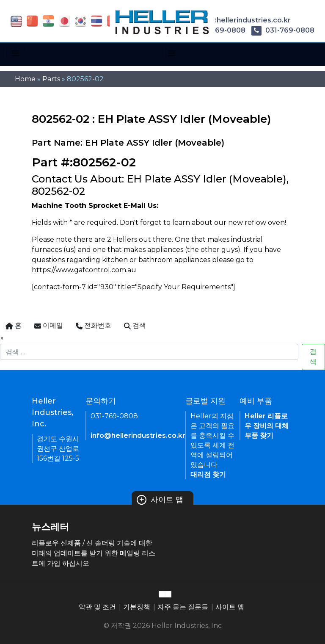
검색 (313, 357)
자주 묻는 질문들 (183, 607)
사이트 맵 (160, 500)
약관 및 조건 (97, 607)
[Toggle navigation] (15, 53)
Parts (51, 79)
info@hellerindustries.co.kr (237, 20)
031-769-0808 (283, 30)
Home (25, 79)
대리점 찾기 (208, 474)
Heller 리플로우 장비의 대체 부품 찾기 (267, 426)
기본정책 (137, 607)
